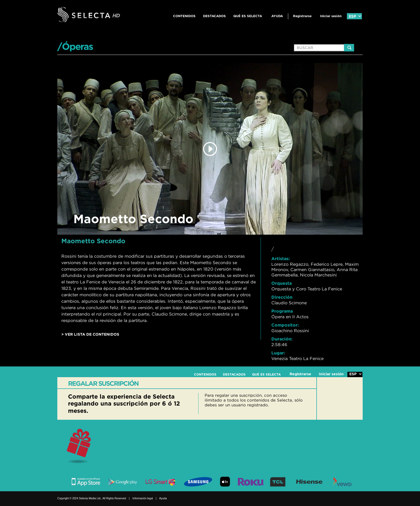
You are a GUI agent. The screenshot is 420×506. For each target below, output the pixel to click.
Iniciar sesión (331, 16)
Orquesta (282, 283)
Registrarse (302, 16)
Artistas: (281, 258)
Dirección (282, 297)
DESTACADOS (214, 16)
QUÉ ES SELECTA (248, 16)
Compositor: (285, 325)
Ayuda (277, 16)
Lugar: (278, 353)
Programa (282, 311)
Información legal (143, 498)
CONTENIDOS (184, 16)
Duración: (282, 339)
